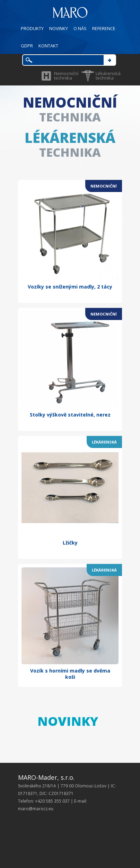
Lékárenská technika (108, 76)
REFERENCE (104, 28)
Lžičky (70, 543)
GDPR (27, 46)
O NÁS (80, 28)
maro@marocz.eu (36, 809)
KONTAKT (48, 46)
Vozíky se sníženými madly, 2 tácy (70, 287)
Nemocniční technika (66, 76)
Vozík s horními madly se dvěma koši (70, 674)
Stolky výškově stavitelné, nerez (70, 415)
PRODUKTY (32, 28)
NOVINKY (59, 28)
